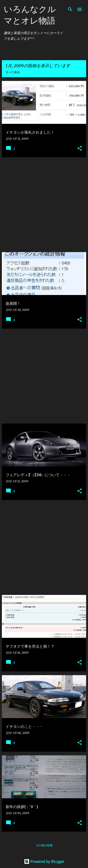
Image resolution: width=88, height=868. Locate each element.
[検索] (70, 9)
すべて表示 (13, 72)
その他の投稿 (44, 845)
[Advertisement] (44, 205)
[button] (80, 149)
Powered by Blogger (44, 861)
